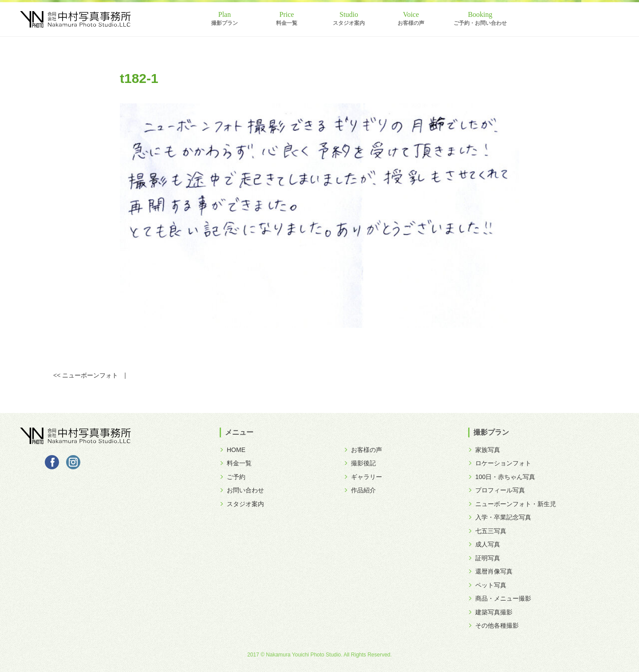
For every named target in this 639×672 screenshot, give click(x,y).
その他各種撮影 (493, 625)
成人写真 (484, 544)
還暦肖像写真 (490, 571)
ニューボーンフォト (90, 375)
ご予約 (233, 477)
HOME (233, 450)
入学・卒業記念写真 (500, 517)
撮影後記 (360, 463)
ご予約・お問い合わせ (480, 23)
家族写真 (484, 450)
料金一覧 (287, 23)
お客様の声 (411, 23)
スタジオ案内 (349, 23)
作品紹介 (360, 490)
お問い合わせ (242, 490)
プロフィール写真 (497, 490)
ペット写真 (487, 585)
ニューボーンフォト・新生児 (512, 504)
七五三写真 (487, 531)
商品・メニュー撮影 (500, 598)
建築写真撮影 (490, 612)
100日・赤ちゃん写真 (502, 477)
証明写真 (484, 558)
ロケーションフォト (500, 463)
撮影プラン (225, 23)
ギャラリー (363, 477)
